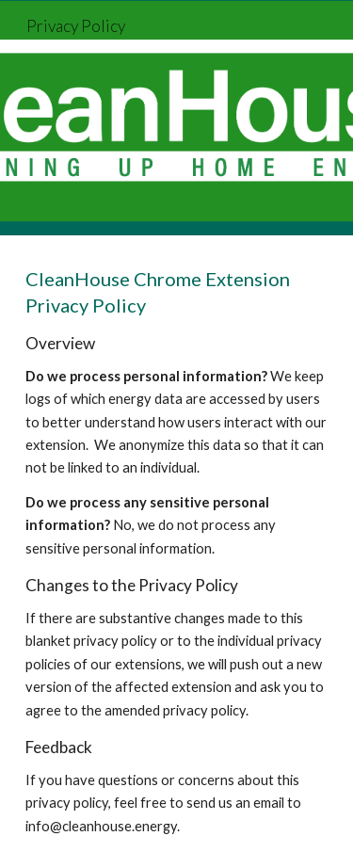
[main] (177, 552)
